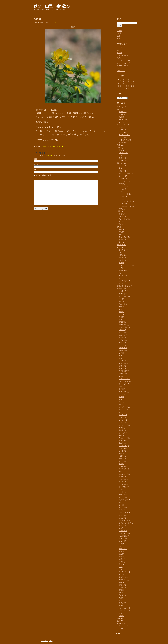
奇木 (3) (121, 222)
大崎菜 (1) (122, 595)
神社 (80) (122, 232)
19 (134, 85)
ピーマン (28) (123, 484)
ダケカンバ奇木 (123, 66)
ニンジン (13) (123, 423)
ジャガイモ (47, 146)
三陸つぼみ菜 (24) (125, 381)
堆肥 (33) (122, 302)
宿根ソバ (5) (123, 549)
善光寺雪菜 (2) (124, 371)
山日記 (119, 33)
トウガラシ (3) (124, 487)
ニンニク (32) (123, 448)
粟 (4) (121, 567)
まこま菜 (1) (123, 332)
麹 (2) (121, 613)
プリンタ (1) (123, 132)
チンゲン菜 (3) (124, 368)
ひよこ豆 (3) (123, 531)
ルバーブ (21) (123, 515)
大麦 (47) (122, 551)
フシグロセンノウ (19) (127, 265)
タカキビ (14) (123, 577)
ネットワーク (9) (125, 135)
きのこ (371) (121, 107)
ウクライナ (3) (124, 626)
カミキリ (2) (123, 276)
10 (129, 84)
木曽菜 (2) (122, 322)
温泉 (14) (120, 618)
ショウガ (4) (123, 415)
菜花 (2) (121, 320)
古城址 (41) (123, 158)
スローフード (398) (124, 611)
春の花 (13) (123, 253)
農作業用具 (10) (124, 296)
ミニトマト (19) (124, 474)
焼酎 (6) (121, 117)
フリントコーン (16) (126, 523)
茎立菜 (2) (122, 338)
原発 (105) (121, 621)
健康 (54, 146)
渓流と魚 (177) (122, 224)
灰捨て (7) (122, 171)
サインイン (50, 156)
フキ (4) (121, 505)
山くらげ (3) (123, 508)
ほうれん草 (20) (124, 384)
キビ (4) (121, 575)
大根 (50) (122, 435)
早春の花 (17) (123, 250)
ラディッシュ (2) (125, 410)
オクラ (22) (123, 472)
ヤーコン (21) (123, 420)
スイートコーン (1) (125, 520)
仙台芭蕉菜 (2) (124, 325)
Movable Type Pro (47, 641)
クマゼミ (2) (126, 194)
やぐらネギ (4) (124, 392)
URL (35, 170)
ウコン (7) (122, 417)
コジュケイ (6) (126, 186)
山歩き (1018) (122, 148)
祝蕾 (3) (121, 590)
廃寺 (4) (121, 242)
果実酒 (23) (123, 112)
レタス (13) (123, 376)
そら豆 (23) (123, 528)
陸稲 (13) (122, 559)
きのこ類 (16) (123, 304)
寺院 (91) (122, 229)
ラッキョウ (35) (124, 446)
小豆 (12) (122, 562)
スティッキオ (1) (125, 513)
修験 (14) (122, 235)
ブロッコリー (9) (125, 603)
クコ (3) (121, 317)
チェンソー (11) (126, 181)
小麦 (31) (122, 554)
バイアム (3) (123, 340)
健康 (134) (121, 145)
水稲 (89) (122, 557)
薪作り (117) (123, 176)
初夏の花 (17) (123, 255)
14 (121, 85)
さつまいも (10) (124, 438)
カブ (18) (122, 428)
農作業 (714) (121, 289)
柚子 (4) (121, 307)
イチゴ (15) (123, 459)
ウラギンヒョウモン (124, 61)
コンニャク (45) (124, 425)
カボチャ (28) (123, 479)
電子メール (38, 164)
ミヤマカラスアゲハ (124, 63)
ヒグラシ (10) (127, 204)
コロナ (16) (123, 629)
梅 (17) (121, 309)
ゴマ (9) (121, 544)
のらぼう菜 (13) (124, 327)
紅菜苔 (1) (122, 587)
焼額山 (119, 53)
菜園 (119, 38)
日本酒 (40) (123, 114)
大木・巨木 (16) (124, 219)
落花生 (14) (123, 526)
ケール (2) (122, 343)
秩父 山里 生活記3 (52, 6)
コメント (37, 179)
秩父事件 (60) (122, 245)
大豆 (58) (122, 564)
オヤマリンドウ (123, 48)
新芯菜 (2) (122, 585)
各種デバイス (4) (126, 140)
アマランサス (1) (125, 572)
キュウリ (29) (123, 461)
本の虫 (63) (121, 209)
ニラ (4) (121, 353)
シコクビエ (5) (124, 569)
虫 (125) (120, 273)
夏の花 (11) (123, 258)
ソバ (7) (121, 546)
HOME (119, 31)
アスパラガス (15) (125, 500)
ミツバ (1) (122, 330)
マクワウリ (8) (124, 469)
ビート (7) (122, 451)
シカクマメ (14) (124, 533)
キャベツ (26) (123, 363)
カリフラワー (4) (125, 600)
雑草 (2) (121, 299)
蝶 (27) (121, 283)
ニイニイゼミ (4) (128, 206)
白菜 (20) (122, 397)
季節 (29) (122, 184)
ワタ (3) (121, 314)
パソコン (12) (123, 137)
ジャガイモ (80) (124, 407)
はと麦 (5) (122, 518)
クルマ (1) (122, 166)
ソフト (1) (122, 130)
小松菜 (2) (122, 366)
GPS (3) (121, 127)
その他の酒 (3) (124, 120)
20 (118, 87)
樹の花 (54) (123, 214)
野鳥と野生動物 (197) (125, 286)
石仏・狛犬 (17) (124, 237)
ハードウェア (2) (123, 125)
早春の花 (60, 146)
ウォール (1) (123, 161)
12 (134, 84)
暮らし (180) (121, 163)
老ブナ (119, 58)
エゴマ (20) (123, 541)
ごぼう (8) (122, 456)
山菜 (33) (122, 263)
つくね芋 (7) (123, 433)
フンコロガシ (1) (125, 281)
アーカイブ (122, 94)
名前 (35, 159)
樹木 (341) (121, 211)
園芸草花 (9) (123, 271)
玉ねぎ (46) (123, 443)
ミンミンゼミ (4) (128, 201)
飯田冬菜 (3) (123, 348)
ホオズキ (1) (123, 495)
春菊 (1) (121, 405)
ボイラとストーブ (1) (126, 173)
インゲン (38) (123, 539)
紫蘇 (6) (121, 582)
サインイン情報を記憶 (43, 175)
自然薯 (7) (122, 430)
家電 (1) (121, 168)
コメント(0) (53, 22)
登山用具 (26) (123, 153)
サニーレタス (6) (125, 379)
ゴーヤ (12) (123, 492)
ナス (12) (122, 464)
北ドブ (119, 68)
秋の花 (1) (122, 260)
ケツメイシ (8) (124, 580)
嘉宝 (119, 50)
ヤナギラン (121, 71)
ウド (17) (122, 510)
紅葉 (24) (122, 155)
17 (129, 85)
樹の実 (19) (123, 216)
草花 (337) (121, 247)
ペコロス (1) (123, 441)
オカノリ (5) (123, 335)
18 (131, 85)
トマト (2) (122, 477)
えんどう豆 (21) (124, 536)
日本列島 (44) (122, 624)
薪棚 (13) (124, 179)
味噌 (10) (122, 616)
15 (124, 85)
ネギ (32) (122, 389)
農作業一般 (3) (124, 291)
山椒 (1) (121, 312)
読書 (119, 36)
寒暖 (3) (123, 189)
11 (131, 84)
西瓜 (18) (122, 490)
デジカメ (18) (123, 143)
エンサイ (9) (123, 497)
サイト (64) (121, 122)
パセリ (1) (122, 345)
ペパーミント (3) (125, 608)
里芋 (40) (122, 454)
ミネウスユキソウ (123, 55)
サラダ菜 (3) (123, 374)
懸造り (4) (122, 240)
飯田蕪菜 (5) (123, 350)
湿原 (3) (121, 150)
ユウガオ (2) (123, 466)
